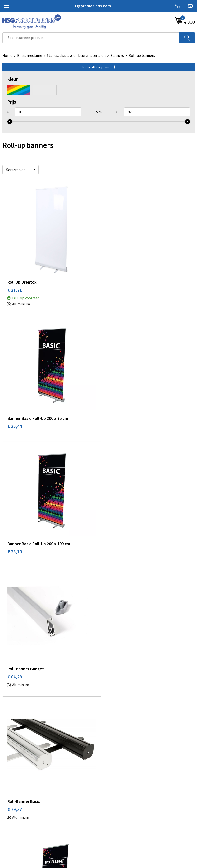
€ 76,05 (111, 552)
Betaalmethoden (16, 818)
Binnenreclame (30, 55)
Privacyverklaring (115, 825)
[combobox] (91, 38)
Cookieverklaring (115, 818)
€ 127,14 (16, 681)
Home (7, 55)
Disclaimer (109, 833)
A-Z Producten (113, 749)
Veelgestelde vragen (117, 742)
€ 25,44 (111, 287)
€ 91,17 (111, 681)
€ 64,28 (111, 422)
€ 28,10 (15, 422)
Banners (117, 55)
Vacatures (10, 833)
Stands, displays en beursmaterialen (76, 55)
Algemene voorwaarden (120, 811)
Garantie (10, 825)
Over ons (108, 735)
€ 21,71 (15, 287)
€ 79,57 (15, 552)
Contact (9, 811)
